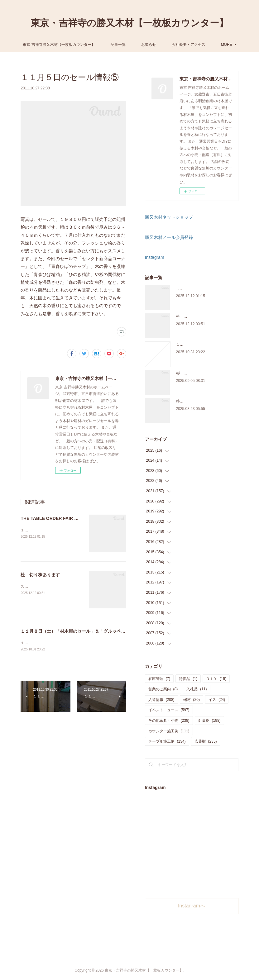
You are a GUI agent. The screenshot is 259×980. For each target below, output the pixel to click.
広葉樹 (206, 741)
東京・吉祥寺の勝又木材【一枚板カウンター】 (129, 23)
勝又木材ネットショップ (169, 217)
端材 (192, 700)
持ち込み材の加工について (199, 401)
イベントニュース (169, 710)
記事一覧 (143, 45)
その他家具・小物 (169, 721)
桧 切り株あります (40, 575)
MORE (202, 45)
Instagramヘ (192, 906)
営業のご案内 (163, 689)
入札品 (197, 689)
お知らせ (173, 45)
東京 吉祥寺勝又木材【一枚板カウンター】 (83, 45)
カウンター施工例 (169, 731)
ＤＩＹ (216, 679)
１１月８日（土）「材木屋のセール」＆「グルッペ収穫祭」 (79, 631)
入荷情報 (161, 700)
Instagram (155, 257)
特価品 (188, 679)
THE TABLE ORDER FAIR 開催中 (54, 518)
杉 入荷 (184, 373)
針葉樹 (209, 721)
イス (217, 700)
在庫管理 (159, 679)
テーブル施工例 (167, 741)
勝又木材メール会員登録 (169, 237)
